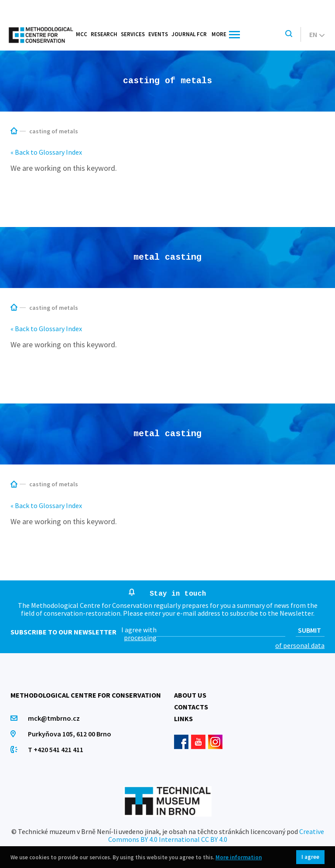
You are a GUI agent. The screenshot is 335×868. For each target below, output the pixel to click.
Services (133, 34)
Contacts (191, 707)
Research (104, 34)
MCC (82, 34)
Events (158, 34)
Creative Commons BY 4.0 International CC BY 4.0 (216, 835)
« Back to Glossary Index (46, 152)
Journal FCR (189, 34)
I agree (310, 857)
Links (183, 719)
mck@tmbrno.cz (54, 718)
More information (239, 857)
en (317, 34)
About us (190, 695)
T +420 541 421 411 (56, 749)
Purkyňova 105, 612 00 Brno (70, 734)
